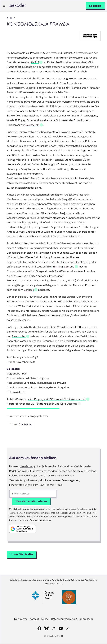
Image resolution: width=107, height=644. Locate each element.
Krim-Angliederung (63, 267)
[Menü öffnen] (4, 6)
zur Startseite (23, 424)
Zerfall (35, 62)
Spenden (95, 6)
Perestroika (19, 336)
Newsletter (26, 466)
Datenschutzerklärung (40, 520)
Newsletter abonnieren (31, 501)
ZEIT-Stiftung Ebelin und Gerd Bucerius (54, 404)
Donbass (29, 290)
